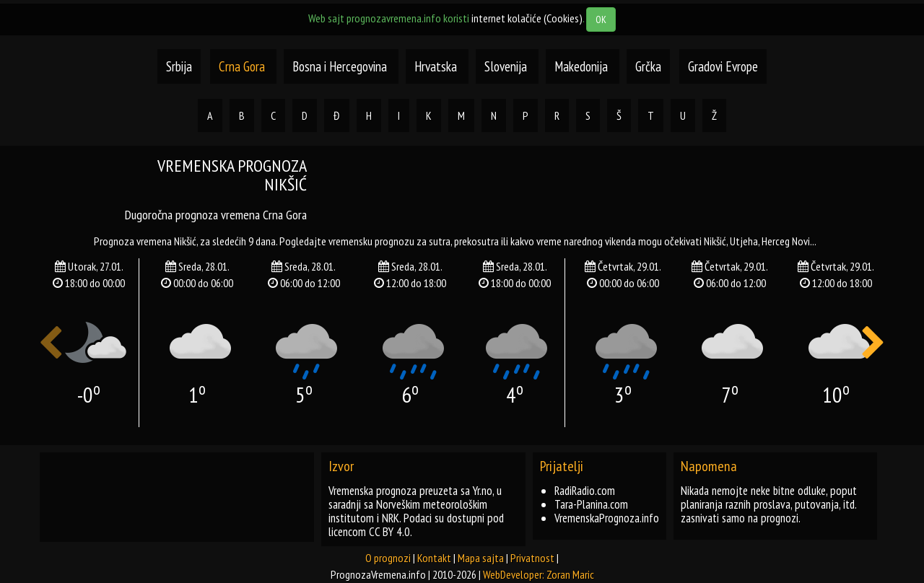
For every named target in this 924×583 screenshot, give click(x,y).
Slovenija (507, 66)
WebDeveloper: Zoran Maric (539, 574)
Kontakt (434, 558)
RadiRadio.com (585, 491)
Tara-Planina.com (591, 504)
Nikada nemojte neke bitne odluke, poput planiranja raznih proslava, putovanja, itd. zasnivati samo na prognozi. (769, 504)
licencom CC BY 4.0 (369, 532)
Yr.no (483, 491)
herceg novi (786, 241)
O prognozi (388, 558)
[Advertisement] (606, 189)
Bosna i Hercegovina (341, 66)
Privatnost (532, 558)
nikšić (715, 241)
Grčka (648, 66)
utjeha (744, 241)
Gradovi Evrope (723, 66)
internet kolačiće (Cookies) (527, 18)
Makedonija (583, 66)
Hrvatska (437, 66)
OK (601, 19)
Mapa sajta (481, 558)
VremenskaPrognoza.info (607, 518)
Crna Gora (242, 66)
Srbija (179, 66)
